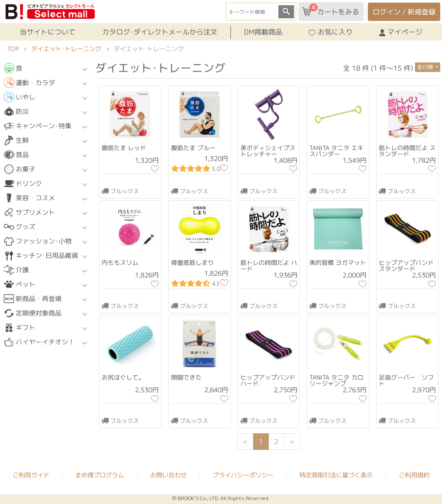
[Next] (292, 442)
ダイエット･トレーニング (66, 49)
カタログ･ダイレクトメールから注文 (160, 32)
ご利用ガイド (31, 475)
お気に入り (331, 32)
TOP (13, 49)
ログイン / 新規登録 (404, 12)
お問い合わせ (168, 475)
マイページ (401, 32)
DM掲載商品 (263, 32)
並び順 (426, 67)
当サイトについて (48, 32)
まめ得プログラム (99, 475)
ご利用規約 (414, 475)
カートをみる (331, 10)
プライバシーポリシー (243, 475)
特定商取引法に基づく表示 (336, 475)
